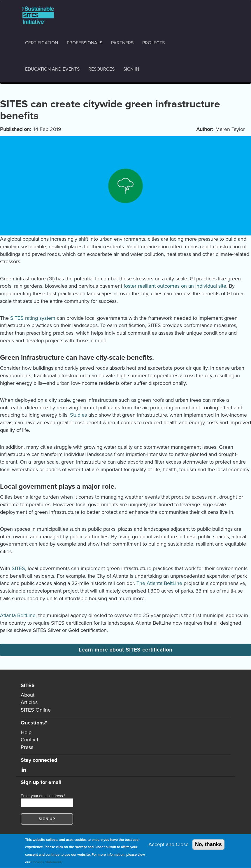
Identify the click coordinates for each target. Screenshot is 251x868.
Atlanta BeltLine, (18, 615)
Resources (101, 69)
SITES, (19, 568)
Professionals (85, 43)
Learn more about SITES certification (125, 650)
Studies (78, 415)
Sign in (131, 69)
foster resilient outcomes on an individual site (175, 286)
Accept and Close (168, 845)
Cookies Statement (46, 863)
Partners (122, 43)
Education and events (52, 69)
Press (27, 747)
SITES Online (36, 710)
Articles (29, 702)
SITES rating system (33, 318)
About (28, 695)
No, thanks (208, 845)
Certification (42, 43)
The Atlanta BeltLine (159, 583)
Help (26, 732)
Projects (153, 43)
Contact (29, 740)
